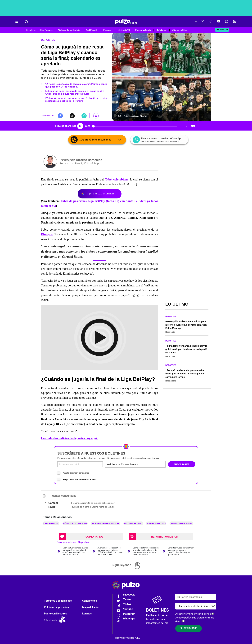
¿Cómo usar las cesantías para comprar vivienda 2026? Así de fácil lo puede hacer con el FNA (110, 551)
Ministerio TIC (124, 30)
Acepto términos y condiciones (76, 473)
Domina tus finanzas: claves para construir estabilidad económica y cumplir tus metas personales (75, 551)
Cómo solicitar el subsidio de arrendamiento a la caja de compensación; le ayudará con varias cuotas (146, 551)
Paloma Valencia (143, 30)
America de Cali (156, 524)
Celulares (161, 30)
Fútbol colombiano (75, 524)
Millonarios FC (133, 524)
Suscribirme (189, 628)
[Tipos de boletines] (150, 464)
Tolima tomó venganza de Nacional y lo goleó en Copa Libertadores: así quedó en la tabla (186, 349)
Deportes (48, 40)
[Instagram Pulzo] (227, 22)
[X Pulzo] (203, 22)
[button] (60, 116)
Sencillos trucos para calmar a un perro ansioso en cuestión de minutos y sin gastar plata (181, 551)
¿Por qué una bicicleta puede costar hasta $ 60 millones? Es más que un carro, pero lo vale (185, 374)
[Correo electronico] (80, 464)
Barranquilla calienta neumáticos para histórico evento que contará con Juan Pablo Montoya (186, 325)
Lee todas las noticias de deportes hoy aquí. (69, 438)
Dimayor (47, 234)
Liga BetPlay (51, 524)
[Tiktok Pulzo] (211, 22)
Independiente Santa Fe (106, 524)
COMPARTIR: (48, 116)
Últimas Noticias (180, 30)
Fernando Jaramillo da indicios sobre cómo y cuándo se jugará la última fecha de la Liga (93, 505)
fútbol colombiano (117, 179)
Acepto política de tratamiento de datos (80, 479)
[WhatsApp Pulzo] (235, 22)
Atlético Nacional (181, 524)
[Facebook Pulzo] (196, 22)
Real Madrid (91, 30)
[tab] (91, 537)
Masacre (107, 30)
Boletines (222, 30)
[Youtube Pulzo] (219, 22)
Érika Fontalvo (46, 30)
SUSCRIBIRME (182, 464)
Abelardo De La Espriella (69, 30)
